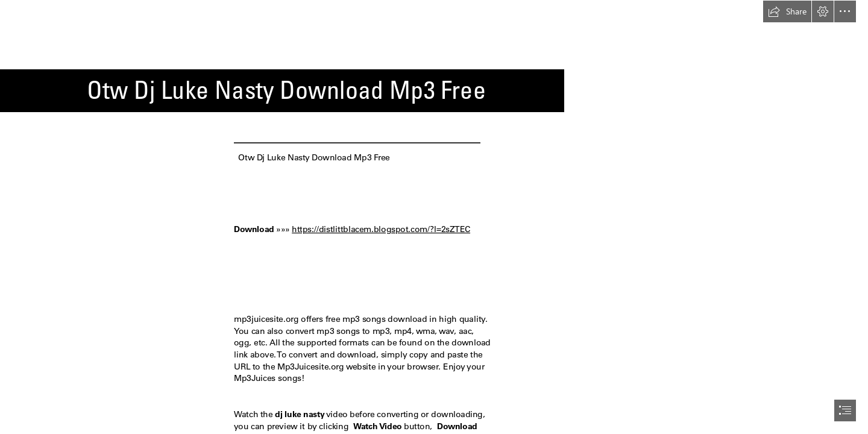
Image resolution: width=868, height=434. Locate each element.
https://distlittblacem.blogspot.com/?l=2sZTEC (381, 229)
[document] (434, 217)
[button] (787, 11)
